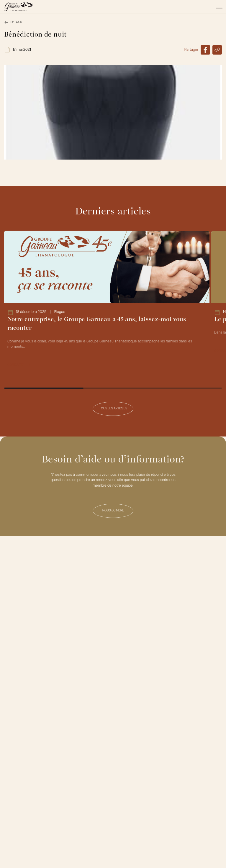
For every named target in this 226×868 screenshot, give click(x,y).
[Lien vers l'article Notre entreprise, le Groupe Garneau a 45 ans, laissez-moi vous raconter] (107, 302)
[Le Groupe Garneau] (18, 7)
